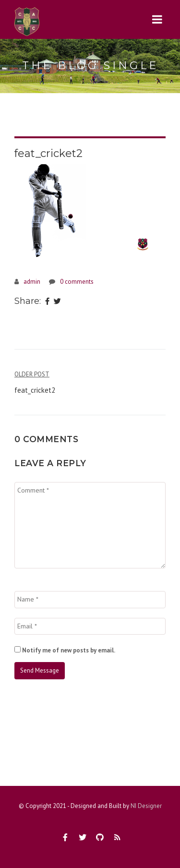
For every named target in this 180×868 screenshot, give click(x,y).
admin (32, 282)
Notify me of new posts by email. (69, 650)
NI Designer (146, 806)
